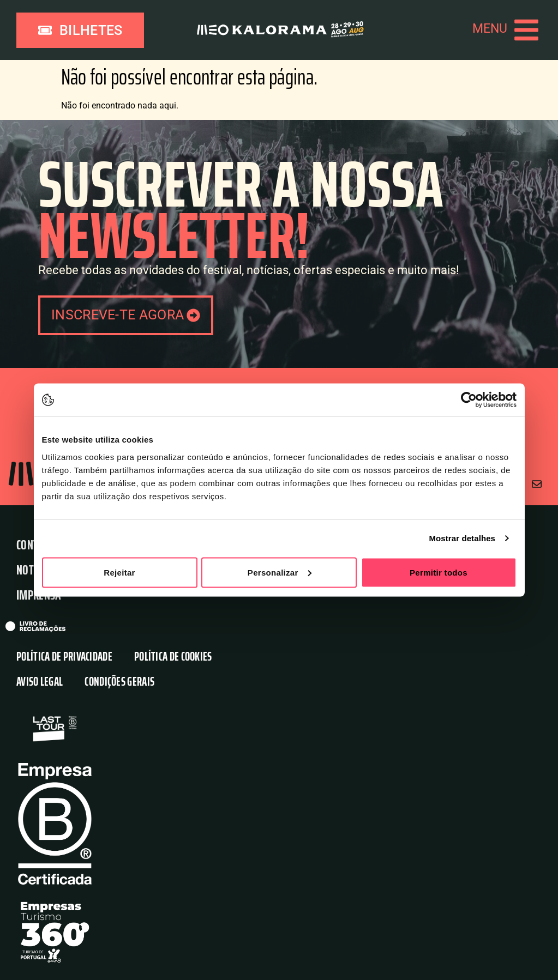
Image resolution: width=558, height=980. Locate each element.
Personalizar (280, 572)
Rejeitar (119, 572)
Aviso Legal (40, 682)
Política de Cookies (173, 657)
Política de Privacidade (64, 657)
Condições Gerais (119, 682)
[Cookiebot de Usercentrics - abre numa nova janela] (469, 400)
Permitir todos (439, 572)
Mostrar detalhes (462, 538)
